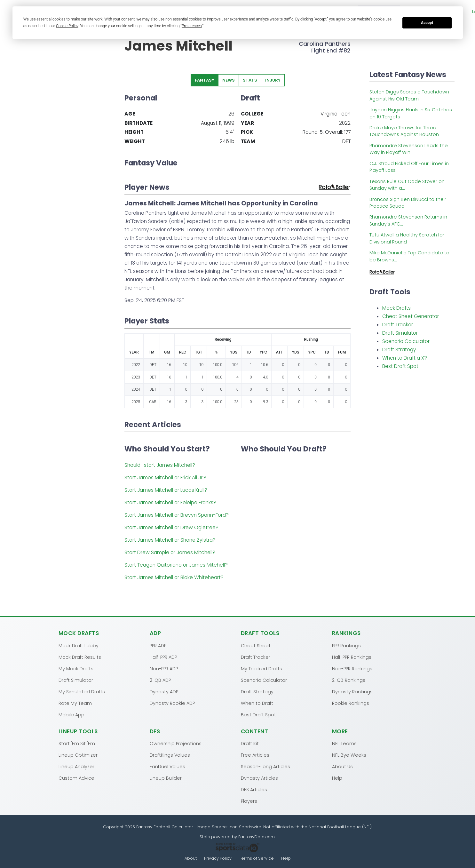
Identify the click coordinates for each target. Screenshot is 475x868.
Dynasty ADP (164, 691)
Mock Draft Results (80, 657)
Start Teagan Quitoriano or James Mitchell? (176, 568)
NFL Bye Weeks (349, 755)
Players (249, 801)
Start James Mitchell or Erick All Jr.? (165, 480)
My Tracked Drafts (261, 668)
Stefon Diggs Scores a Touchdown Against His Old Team (409, 95)
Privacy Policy (218, 858)
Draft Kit (250, 743)
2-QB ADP (160, 680)
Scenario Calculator (406, 341)
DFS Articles (254, 789)
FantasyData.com (257, 836)
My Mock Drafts (76, 668)
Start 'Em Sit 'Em (77, 743)
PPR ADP (158, 645)
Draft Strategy (399, 350)
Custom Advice (76, 778)
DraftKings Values (170, 755)
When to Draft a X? (405, 358)
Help (337, 778)
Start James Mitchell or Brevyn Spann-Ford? (177, 518)
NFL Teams (344, 743)
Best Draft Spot (400, 366)
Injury (273, 80)
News (229, 80)
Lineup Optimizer (78, 755)
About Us (342, 766)
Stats (250, 80)
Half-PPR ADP (163, 657)
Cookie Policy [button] (67, 26)
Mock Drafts (396, 308)
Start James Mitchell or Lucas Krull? (166, 493)
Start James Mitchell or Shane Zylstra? (170, 543)
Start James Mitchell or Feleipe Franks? (170, 505)
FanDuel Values (167, 766)
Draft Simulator (400, 333)
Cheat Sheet (256, 645)
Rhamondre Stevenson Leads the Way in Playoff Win (409, 149)
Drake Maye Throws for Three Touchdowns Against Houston (404, 131)
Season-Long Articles (265, 766)
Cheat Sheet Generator (411, 316)
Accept (427, 23)
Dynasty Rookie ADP (172, 703)
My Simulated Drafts (82, 691)
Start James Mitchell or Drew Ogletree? (171, 530)
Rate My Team (75, 703)
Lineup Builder (166, 778)
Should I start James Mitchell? (160, 468)
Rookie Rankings (351, 703)
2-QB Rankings (349, 680)
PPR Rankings (346, 645)
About (190, 858)
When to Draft (257, 703)
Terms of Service (256, 858)
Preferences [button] (192, 26)
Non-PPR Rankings (352, 668)
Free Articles (255, 755)
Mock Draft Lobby (79, 645)
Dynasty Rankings (352, 691)
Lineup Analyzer (76, 766)
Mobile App (71, 714)
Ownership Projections (176, 743)
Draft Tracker (398, 325)
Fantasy (205, 80)
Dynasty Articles (259, 778)
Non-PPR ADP (164, 668)
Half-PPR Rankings (352, 657)
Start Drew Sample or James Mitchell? (170, 555)
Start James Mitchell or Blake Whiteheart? (174, 580)
